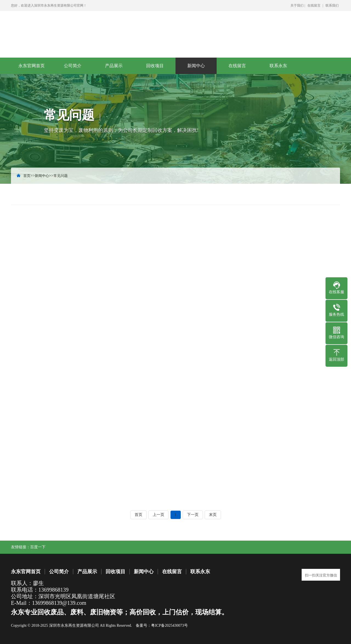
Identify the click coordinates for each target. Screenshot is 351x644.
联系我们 (332, 5)
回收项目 (155, 66)
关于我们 (297, 5)
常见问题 (61, 176)
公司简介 (73, 66)
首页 (27, 176)
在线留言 (314, 5)
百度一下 (38, 547)
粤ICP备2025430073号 (169, 625)
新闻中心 (196, 66)
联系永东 (278, 66)
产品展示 (114, 66)
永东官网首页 (32, 66)
